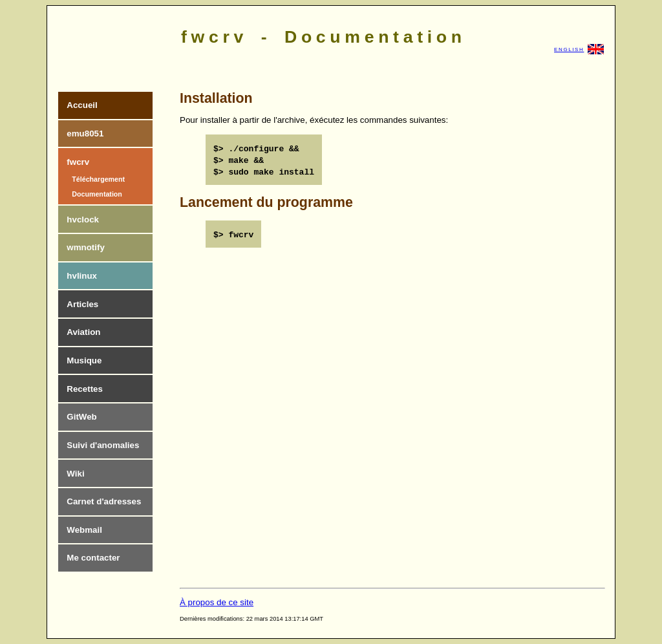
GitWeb (81, 417)
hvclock (83, 220)
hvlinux (82, 276)
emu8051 (85, 134)
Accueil (82, 105)
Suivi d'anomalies (103, 445)
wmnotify (86, 247)
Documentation (97, 194)
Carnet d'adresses (104, 501)
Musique (84, 360)
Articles (82, 304)
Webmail (84, 530)
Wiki (75, 474)
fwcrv (78, 162)
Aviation (83, 332)
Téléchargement (98, 179)
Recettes (85, 389)
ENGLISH (579, 49)
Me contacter (93, 558)
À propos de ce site (217, 602)
